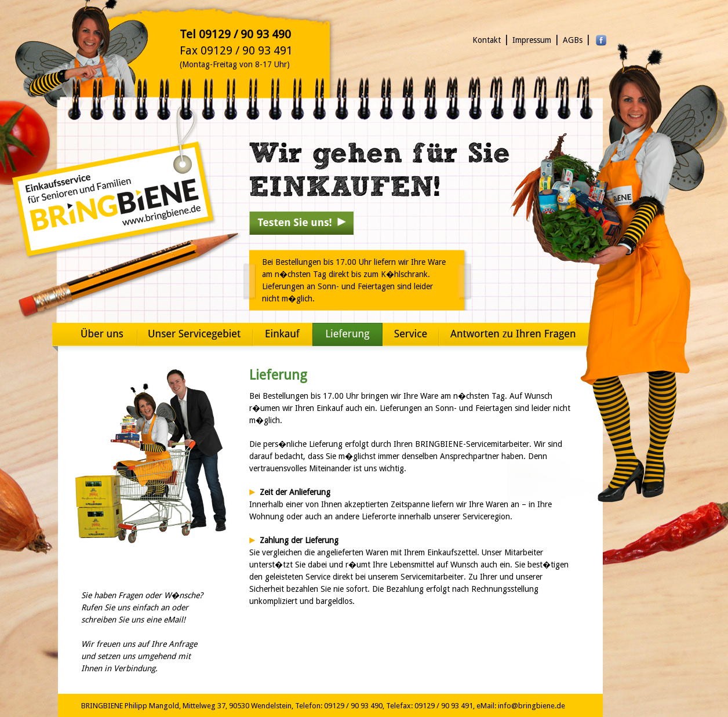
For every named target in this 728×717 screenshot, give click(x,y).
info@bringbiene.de (532, 706)
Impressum (532, 40)
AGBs (573, 40)
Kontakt (487, 40)
